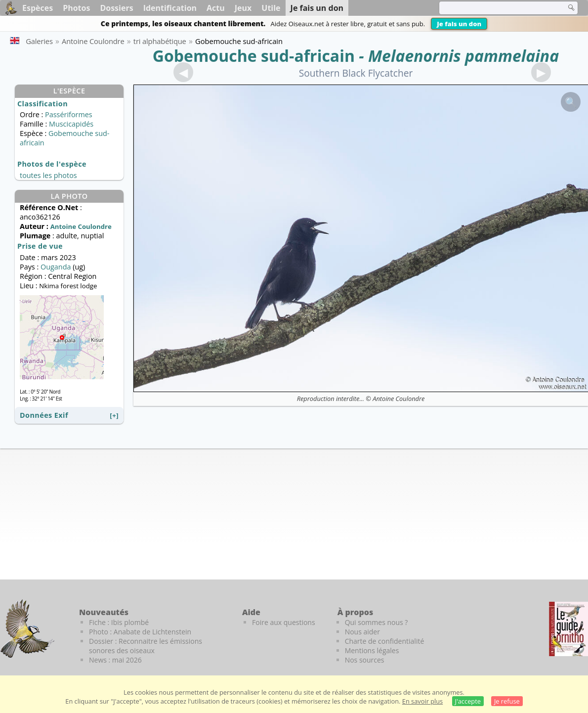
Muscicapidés (71, 124)
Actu (216, 8)
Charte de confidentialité (385, 641)
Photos (76, 8)
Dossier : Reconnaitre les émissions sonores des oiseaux (146, 646)
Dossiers (116, 8)
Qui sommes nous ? (377, 622)
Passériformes (69, 114)
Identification (170, 8)
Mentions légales (372, 650)
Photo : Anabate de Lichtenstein (140, 632)
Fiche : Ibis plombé (119, 622)
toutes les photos (48, 175)
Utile (271, 8)
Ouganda (56, 267)
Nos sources (365, 660)
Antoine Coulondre (399, 399)
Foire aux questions (284, 622)
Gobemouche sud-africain (254, 56)
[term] (496, 8)
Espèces (38, 8)
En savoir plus (422, 701)
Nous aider (362, 632)
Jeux (243, 8)
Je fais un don (459, 24)
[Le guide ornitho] (568, 629)
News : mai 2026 (115, 660)
